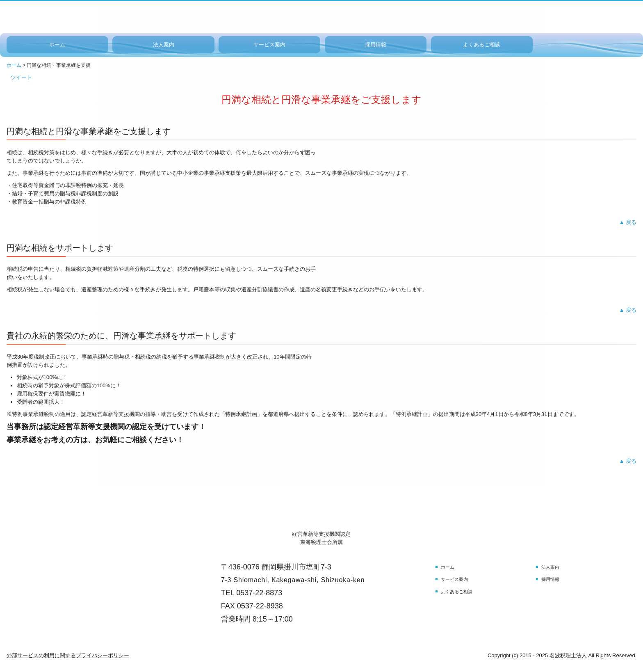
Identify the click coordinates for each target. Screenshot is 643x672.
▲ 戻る (628, 222)
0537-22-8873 (259, 593)
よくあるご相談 (482, 45)
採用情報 (376, 45)
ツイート (21, 77)
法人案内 (164, 45)
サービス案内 (269, 45)
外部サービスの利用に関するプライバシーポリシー (68, 655)
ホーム (57, 45)
